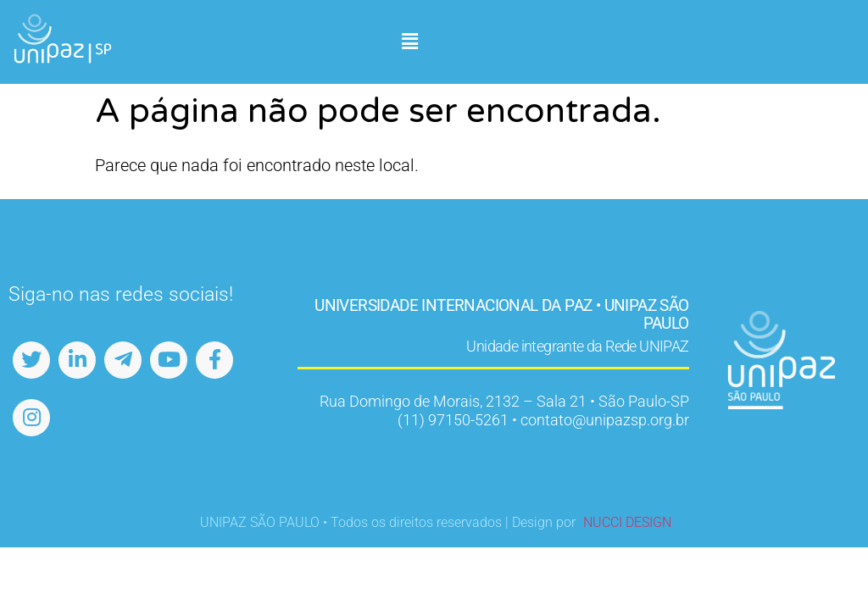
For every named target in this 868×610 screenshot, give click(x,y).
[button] (409, 42)
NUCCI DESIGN (627, 522)
